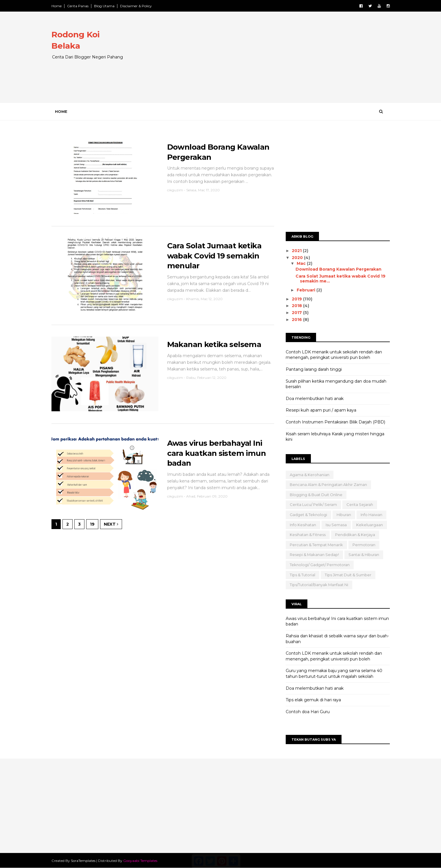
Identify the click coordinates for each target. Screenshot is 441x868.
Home (57, 6)
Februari (307, 290)
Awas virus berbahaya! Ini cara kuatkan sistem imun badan (217, 453)
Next (111, 524)
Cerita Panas (78, 6)
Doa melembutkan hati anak (315, 399)
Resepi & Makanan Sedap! (314, 555)
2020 (298, 258)
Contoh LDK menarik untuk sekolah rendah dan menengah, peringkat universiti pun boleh (334, 355)
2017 (297, 313)
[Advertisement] (284, 62)
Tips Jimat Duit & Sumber (348, 575)
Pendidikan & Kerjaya (355, 535)
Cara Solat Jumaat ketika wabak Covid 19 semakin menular (214, 256)
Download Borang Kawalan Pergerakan (338, 269)
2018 (297, 306)
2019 (297, 299)
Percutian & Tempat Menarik (316, 545)
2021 (297, 251)
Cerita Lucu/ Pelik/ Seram (313, 504)
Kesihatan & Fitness (308, 535)
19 (92, 524)
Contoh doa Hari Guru (308, 712)
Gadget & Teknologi (308, 515)
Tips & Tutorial (302, 575)
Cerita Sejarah (360, 504)
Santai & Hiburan (364, 555)
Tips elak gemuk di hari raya (313, 700)
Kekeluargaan (370, 525)
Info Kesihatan (303, 525)
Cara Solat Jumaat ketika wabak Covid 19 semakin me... (341, 279)
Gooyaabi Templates (140, 861)
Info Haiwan (371, 515)
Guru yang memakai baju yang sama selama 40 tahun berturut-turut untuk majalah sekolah (334, 674)
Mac (302, 263)
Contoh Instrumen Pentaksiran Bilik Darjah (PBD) (335, 422)
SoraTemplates (83, 861)
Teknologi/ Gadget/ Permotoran (320, 565)
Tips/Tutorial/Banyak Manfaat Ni (319, 585)
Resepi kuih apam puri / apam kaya (321, 410)
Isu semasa (336, 525)
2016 (297, 320)
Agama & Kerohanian (310, 475)
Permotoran (364, 545)
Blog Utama (104, 6)
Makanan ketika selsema (214, 344)
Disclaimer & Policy (136, 6)
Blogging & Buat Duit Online (316, 495)
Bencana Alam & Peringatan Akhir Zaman (328, 485)
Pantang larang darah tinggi (314, 369)
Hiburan (344, 515)
